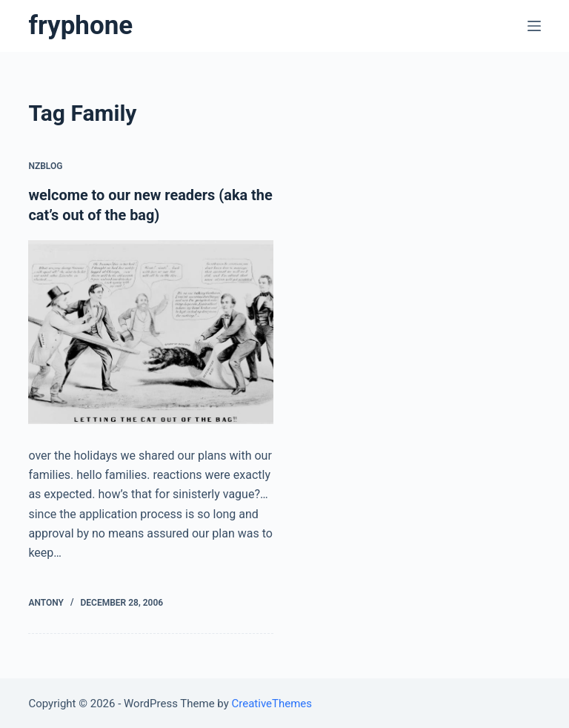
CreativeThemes (272, 702)
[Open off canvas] (534, 26)
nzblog (45, 166)
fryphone (80, 26)
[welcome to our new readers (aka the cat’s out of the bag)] (151, 331)
